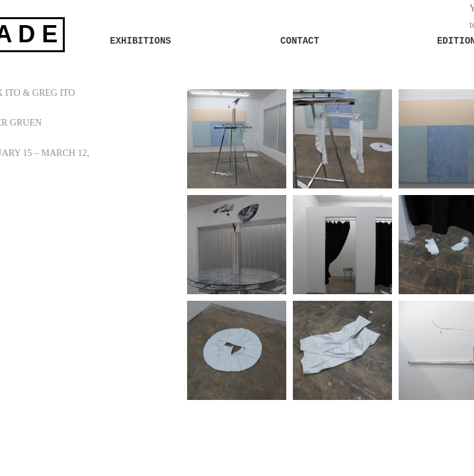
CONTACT (300, 41)
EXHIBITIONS (140, 41)
